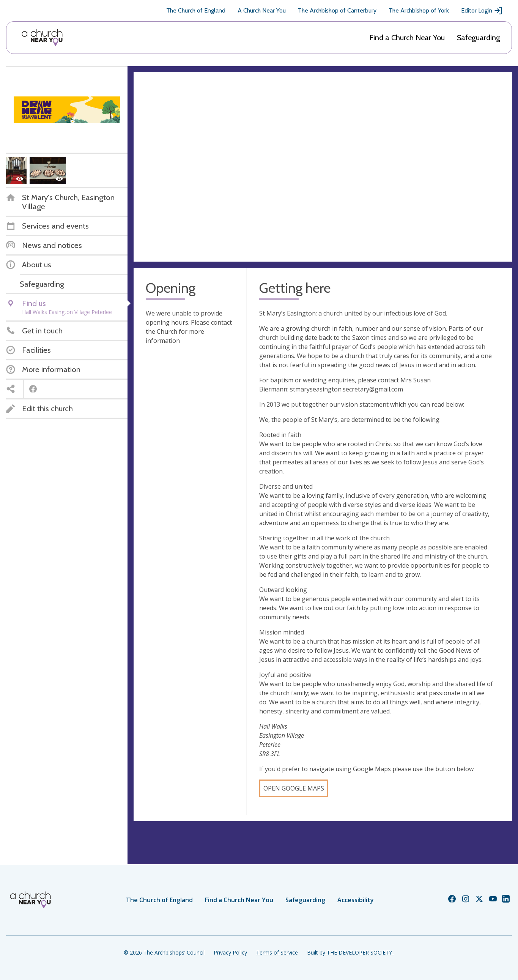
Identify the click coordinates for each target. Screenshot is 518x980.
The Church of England (196, 10)
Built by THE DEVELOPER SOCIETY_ (351, 952)
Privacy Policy (230, 952)
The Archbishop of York (419, 10)
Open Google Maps (294, 788)
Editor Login (482, 11)
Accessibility (356, 900)
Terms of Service (277, 952)
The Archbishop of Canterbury (337, 10)
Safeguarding (479, 38)
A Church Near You (262, 10)
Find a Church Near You (407, 38)
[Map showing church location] (323, 167)
